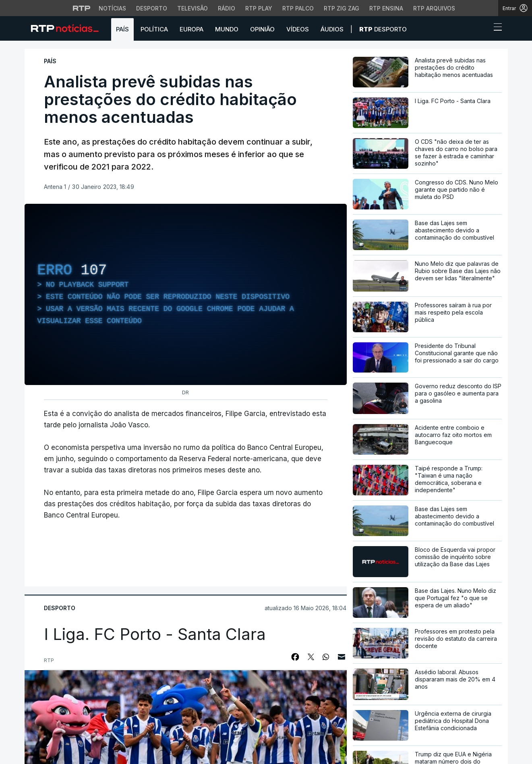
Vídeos (298, 29)
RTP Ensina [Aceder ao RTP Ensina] (386, 8)
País (122, 29)
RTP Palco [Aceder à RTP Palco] (298, 8)
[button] (483, 29)
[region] (186, 294)
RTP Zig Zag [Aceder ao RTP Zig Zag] (342, 8)
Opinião (262, 29)
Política (154, 29)
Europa (191, 29)
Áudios (332, 29)
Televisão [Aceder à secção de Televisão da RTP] (193, 8)
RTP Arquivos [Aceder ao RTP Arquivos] (434, 8)
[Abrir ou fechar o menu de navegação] (495, 28)
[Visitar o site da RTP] (82, 8)
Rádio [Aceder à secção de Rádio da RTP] (227, 8)
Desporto (383, 29)
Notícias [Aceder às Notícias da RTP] (112, 8)
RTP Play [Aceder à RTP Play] (259, 8)
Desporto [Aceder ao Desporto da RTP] (152, 8)
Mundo (227, 29)
